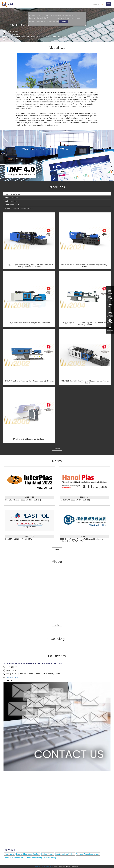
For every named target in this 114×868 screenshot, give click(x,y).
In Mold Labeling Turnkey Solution (19, 208)
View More (57, 449)
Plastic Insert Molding (34, 858)
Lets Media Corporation (44, 867)
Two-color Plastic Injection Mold (88, 854)
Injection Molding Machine (65, 854)
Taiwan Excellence (12, 194)
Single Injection (11, 198)
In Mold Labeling (50, 858)
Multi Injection (11, 201)
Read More (57, 549)
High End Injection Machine (14, 858)
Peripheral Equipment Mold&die (28, 854)
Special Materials (12, 205)
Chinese (96, 4)
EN (102, 4)
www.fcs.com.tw (11, 39)
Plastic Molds (9, 854)
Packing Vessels (47, 854)
